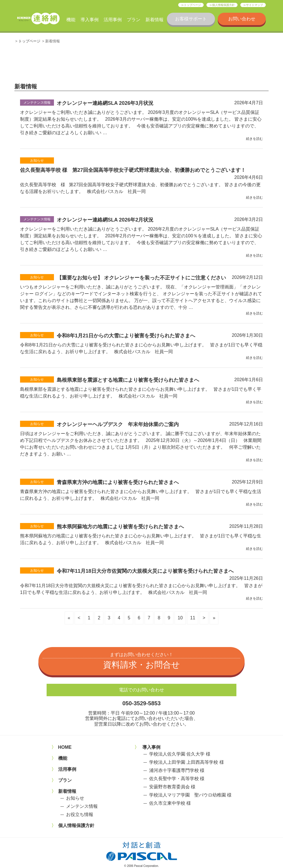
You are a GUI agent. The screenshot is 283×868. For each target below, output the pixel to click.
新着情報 (154, 20)
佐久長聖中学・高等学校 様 (177, 779)
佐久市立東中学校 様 (170, 803)
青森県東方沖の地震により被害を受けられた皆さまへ (118, 482)
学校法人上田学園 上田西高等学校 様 (187, 762)
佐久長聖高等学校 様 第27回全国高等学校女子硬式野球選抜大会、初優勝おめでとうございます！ (133, 170)
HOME (65, 747)
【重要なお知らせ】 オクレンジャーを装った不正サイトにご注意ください (141, 278)
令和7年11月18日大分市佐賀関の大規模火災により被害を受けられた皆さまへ (145, 571)
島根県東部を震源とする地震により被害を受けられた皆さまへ (128, 380)
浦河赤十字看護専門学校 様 (177, 770)
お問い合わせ (242, 19)
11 (193, 618)
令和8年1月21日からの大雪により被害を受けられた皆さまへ (126, 336)
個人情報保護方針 (223, 5)
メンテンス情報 (82, 806)
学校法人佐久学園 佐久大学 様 (180, 754)
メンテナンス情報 (37, 103)
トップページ (192, 5)
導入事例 (90, 20)
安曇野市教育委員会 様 (172, 787)
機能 (71, 20)
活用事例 (113, 20)
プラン (134, 20)
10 (180, 618)
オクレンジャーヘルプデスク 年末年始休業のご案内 (118, 424)
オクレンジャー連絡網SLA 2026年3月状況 (105, 103)
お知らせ (37, 160)
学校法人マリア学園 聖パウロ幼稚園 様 (190, 795)
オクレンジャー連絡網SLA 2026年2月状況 (105, 220)
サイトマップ (254, 5)
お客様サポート (191, 19)
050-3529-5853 (141, 703)
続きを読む (254, 139)
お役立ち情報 (80, 814)
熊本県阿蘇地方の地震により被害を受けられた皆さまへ (120, 527)
